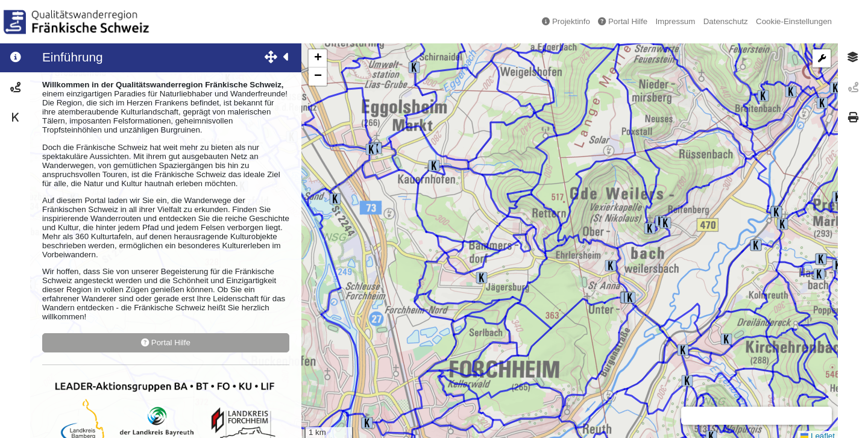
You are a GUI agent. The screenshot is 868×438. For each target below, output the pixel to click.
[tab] (853, 57)
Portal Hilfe (623, 21)
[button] (482, 278)
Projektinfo (566, 21)
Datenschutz (726, 21)
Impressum (675, 21)
